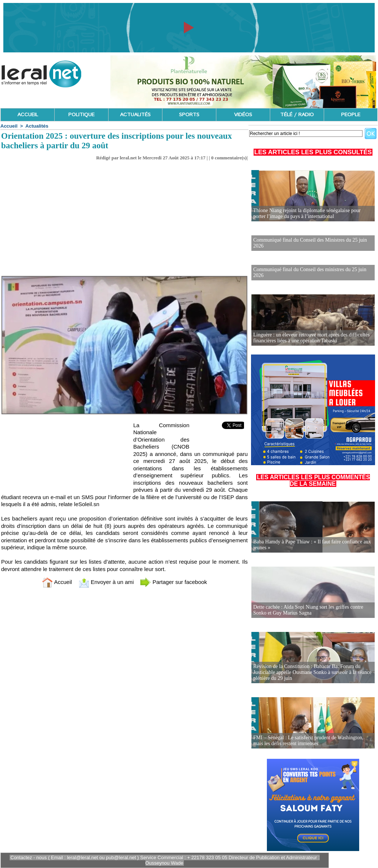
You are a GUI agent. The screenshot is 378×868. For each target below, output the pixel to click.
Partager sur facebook (173, 582)
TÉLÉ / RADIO (297, 115)
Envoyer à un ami (106, 582)
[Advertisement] (124, 216)
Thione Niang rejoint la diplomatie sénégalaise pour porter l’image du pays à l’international (307, 213)
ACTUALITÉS (135, 115)
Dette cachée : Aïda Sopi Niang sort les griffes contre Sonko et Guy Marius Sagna (308, 610)
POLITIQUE (81, 115)
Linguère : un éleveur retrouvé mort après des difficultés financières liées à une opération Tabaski (311, 338)
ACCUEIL (28, 115)
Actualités (37, 126)
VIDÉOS (243, 115)
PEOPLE (351, 115)
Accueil (9, 126)
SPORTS (189, 115)
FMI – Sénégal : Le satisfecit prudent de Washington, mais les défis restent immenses (308, 741)
